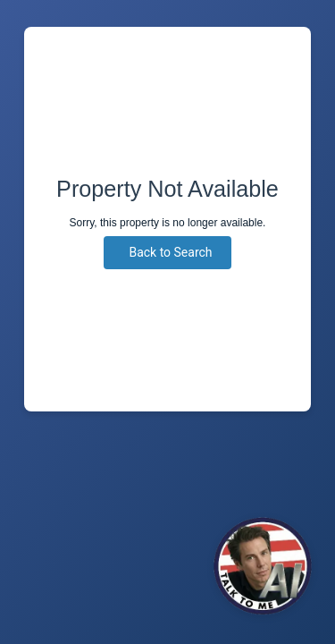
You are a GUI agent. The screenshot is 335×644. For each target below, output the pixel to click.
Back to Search (170, 252)
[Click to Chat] (263, 566)
